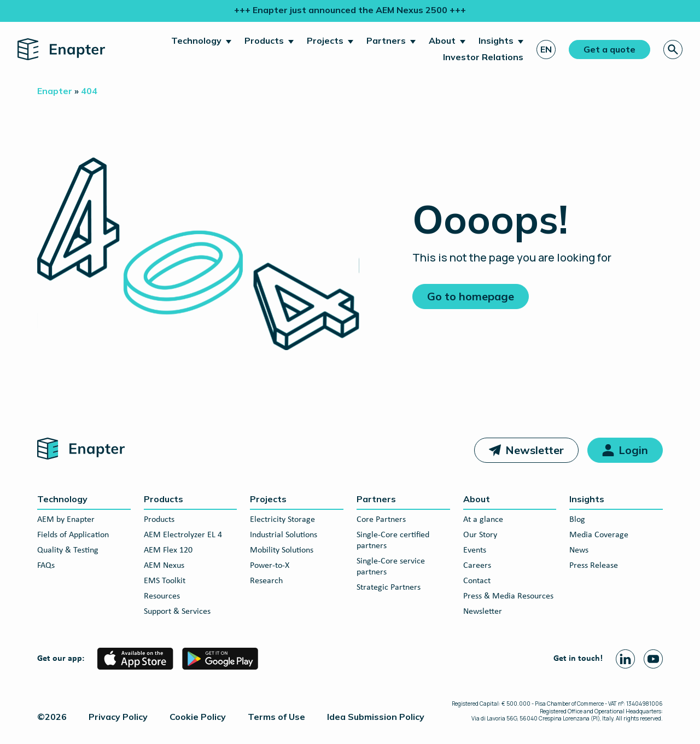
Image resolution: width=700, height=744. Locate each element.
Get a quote (609, 49)
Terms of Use (276, 717)
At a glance (483, 520)
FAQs (46, 566)
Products (264, 40)
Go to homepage (471, 296)
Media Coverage (599, 535)
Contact (477, 581)
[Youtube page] (653, 659)
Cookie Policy (198, 717)
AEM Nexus (164, 566)
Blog (577, 520)
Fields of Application (73, 535)
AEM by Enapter (66, 520)
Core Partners (381, 520)
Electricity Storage (282, 520)
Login (633, 450)
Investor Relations (483, 57)
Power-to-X (270, 566)
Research (266, 581)
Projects (325, 40)
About (442, 40)
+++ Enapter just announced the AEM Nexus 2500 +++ (350, 10)
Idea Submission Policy (376, 717)
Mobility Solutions (282, 550)
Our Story (480, 535)
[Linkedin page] (625, 659)
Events (475, 550)
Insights (496, 40)
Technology (196, 40)
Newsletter (535, 450)
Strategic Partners (389, 588)
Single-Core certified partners (393, 540)
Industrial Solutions (284, 535)
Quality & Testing (68, 550)
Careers (477, 566)
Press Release (594, 566)
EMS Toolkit (165, 581)
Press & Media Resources (508, 596)
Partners (386, 40)
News (579, 550)
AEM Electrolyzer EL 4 (183, 535)
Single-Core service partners (391, 567)
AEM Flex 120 (168, 550)
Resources (162, 596)
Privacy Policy (118, 717)
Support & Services (177, 612)
